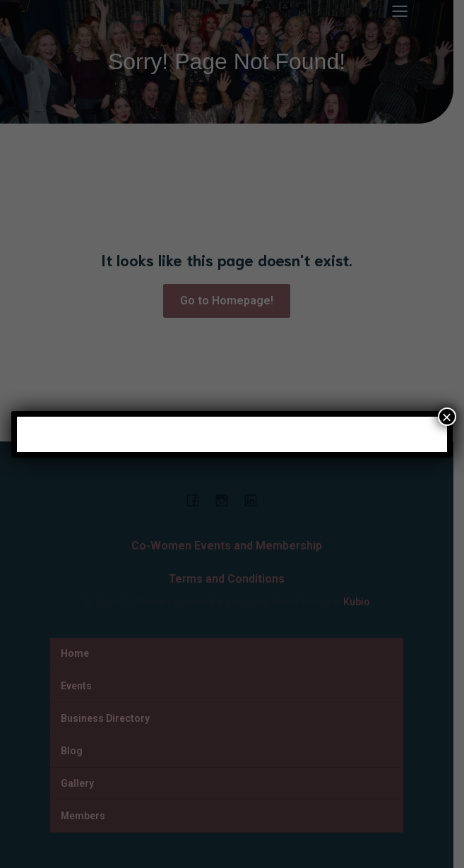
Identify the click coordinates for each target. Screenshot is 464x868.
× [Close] (447, 417)
